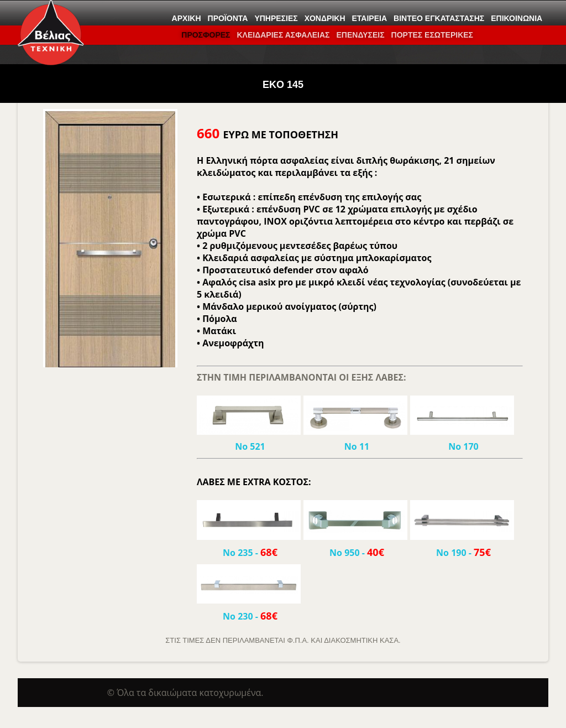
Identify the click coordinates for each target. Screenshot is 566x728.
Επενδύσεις (360, 35)
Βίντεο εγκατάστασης (439, 18)
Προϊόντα (228, 18)
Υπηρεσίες (276, 18)
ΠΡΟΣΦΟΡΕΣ (206, 35)
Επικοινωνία (517, 18)
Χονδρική (325, 18)
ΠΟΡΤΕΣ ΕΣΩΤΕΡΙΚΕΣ (432, 35)
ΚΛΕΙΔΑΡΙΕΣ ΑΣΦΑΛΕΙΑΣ (283, 35)
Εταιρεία (370, 18)
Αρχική (187, 18)
